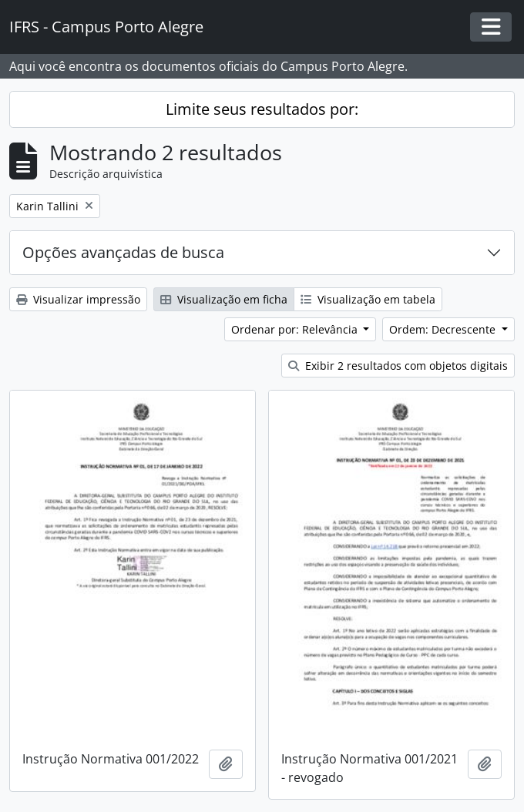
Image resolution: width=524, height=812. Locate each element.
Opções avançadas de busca (123, 252)
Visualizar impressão (78, 299)
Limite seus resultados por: (262, 109)
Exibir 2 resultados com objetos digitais (398, 366)
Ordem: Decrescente (444, 329)
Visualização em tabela (368, 299)
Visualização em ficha (224, 299)
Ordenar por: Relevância (296, 329)
